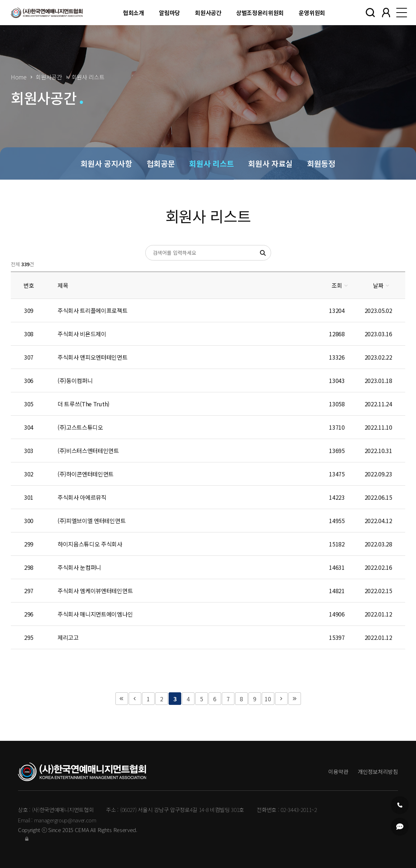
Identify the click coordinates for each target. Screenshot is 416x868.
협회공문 (161, 163)
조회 (337, 285)
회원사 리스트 (211, 163)
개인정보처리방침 (378, 772)
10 (268, 699)
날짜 (378, 285)
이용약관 (338, 772)
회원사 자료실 (270, 163)
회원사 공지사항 (106, 163)
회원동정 (321, 163)
